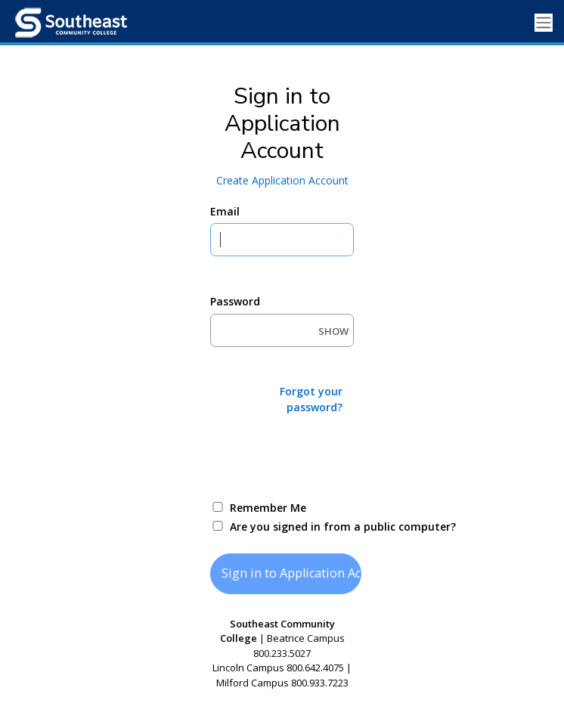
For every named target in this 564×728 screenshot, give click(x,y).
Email (225, 211)
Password (235, 301)
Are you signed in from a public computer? (300, 527)
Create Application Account (282, 180)
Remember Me (268, 508)
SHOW (333, 331)
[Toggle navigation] (544, 23)
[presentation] (325, 456)
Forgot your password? (311, 399)
